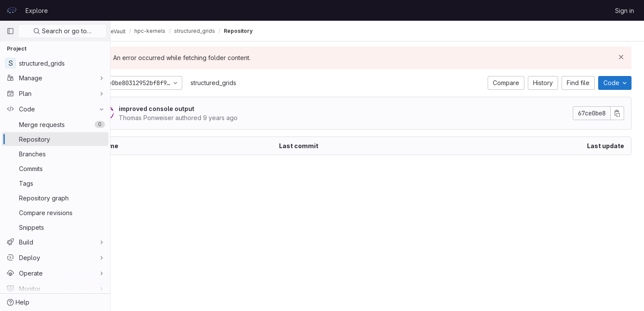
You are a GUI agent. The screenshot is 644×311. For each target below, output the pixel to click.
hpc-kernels (181, 31)
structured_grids (242, 83)
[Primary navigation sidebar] (10, 31)
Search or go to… (62, 31)
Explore (37, 11)
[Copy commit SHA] (619, 113)
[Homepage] (12, 10)
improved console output (185, 109)
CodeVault (139, 31)
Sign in (625, 11)
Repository (269, 31)
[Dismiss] (623, 57)
